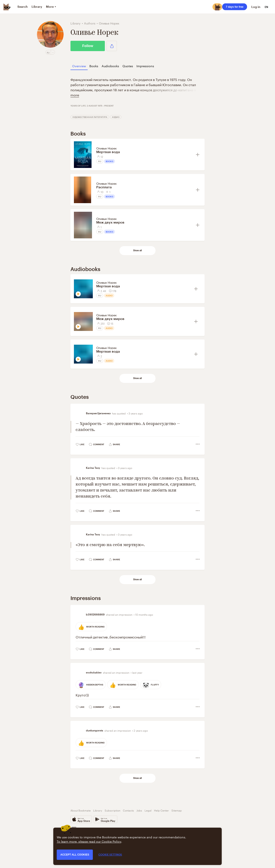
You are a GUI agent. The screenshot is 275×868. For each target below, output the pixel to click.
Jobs (139, 810)
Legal (148, 810)
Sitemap (177, 810)
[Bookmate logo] (7, 7)
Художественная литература (90, 117)
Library (98, 810)
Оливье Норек (106, 148)
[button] (112, 46)
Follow (88, 46)
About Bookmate (81, 810)
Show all (138, 251)
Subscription (112, 810)
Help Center (161, 810)
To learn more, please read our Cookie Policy (89, 841)
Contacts (128, 810)
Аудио (116, 117)
